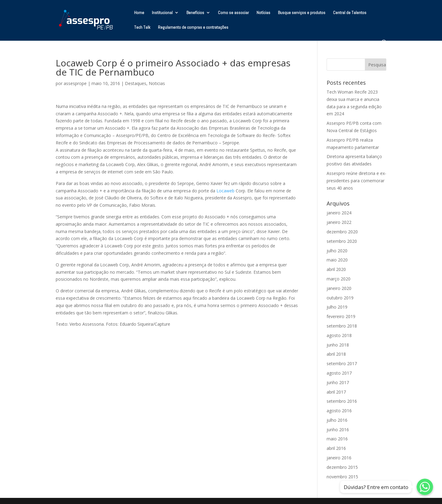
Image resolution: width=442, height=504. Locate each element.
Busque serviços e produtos (302, 13)
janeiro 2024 (339, 213)
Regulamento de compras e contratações (193, 28)
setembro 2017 (342, 363)
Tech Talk (142, 28)
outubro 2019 (340, 298)
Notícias (263, 13)
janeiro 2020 (339, 288)
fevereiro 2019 (341, 316)
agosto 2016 (339, 411)
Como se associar (233, 13)
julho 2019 (337, 307)
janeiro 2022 (339, 222)
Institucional (162, 13)
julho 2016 (337, 420)
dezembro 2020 (342, 232)
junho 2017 (338, 382)
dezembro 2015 (342, 467)
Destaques (136, 83)
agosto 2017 (339, 373)
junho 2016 (338, 430)
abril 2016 (336, 448)
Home (139, 13)
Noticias (157, 83)
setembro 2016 (342, 401)
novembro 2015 (342, 477)
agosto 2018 (339, 335)
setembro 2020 (342, 241)
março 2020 (339, 279)
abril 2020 (336, 269)
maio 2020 (337, 260)
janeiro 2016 (339, 458)
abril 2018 (336, 354)
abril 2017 (336, 392)
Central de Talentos (350, 13)
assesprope (75, 83)
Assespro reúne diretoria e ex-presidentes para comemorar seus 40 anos (356, 181)
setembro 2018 (342, 326)
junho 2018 (338, 345)
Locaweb (225, 191)
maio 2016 (337, 439)
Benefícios (195, 13)
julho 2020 (337, 251)
